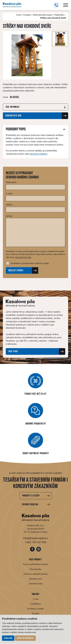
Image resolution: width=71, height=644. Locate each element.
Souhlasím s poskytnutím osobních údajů (30, 263)
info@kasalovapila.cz (35, 539)
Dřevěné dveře (36, 584)
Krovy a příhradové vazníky (35, 565)
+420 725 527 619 (35, 542)
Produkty (27, 15)
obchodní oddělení (38, 154)
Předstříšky (59, 15)
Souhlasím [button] (8, 638)
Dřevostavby (35, 570)
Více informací (12, 107)
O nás (35, 600)
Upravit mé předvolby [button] (25, 638)
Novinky (36, 614)
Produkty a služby (31, 496)
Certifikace (36, 604)
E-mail (9, 193)
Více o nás (13, 352)
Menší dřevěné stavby (42, 15)
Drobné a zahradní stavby (35, 575)
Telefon (9, 205)
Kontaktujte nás (13, 116)
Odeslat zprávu (16, 271)
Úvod (19, 15)
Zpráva (9, 216)
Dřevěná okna (36, 580)
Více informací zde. (23, 257)
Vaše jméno (11, 182)
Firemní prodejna (30, 505)
